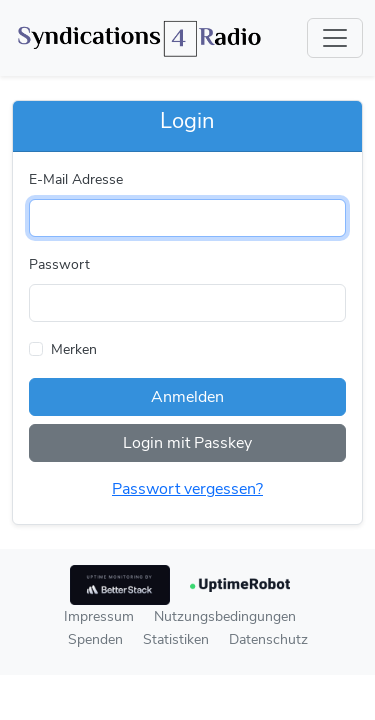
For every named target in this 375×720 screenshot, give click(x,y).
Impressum (99, 616)
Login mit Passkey (187, 443)
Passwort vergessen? (187, 489)
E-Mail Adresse (76, 179)
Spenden (95, 639)
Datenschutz (268, 639)
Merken (74, 349)
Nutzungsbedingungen (225, 616)
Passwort (59, 264)
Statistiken (176, 639)
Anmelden (187, 397)
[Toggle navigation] (335, 38)
